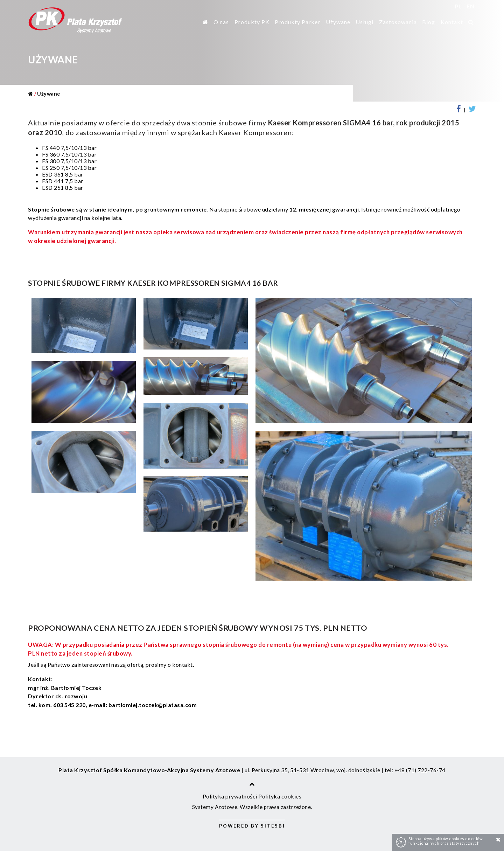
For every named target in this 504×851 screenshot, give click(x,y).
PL (459, 6)
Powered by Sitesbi (252, 826)
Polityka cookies (280, 796)
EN (470, 6)
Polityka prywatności (230, 796)
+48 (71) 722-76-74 (420, 770)
